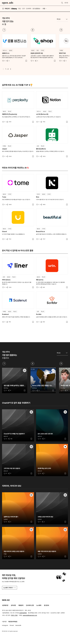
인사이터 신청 (30, 605)
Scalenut (5, 314)
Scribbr (39, 314)
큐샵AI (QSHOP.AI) (37, 53)
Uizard (4, 232)
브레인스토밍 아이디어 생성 (45, 517)
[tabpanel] (35, 49)
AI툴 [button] (44, 9)
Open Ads (8, 3)
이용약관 (4, 622)
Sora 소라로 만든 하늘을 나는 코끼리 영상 (42, 386)
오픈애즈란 (5, 605)
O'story (14, 9)
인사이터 (29, 9)
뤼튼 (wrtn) (40, 280)
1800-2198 (14, 615)
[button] (11, 69)
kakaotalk (18, 625)
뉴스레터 (39, 605)
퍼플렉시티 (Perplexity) (10, 114)
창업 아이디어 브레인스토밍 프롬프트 (14, 551)
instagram (5, 625)
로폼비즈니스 (6, 53)
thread (12, 625)
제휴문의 (21, 605)
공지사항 (13, 605)
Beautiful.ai (40, 232)
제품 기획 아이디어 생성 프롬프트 (47, 551)
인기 (24, 9)
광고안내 (46, 605)
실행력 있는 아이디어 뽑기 (11, 517)
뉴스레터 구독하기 (10, 588)
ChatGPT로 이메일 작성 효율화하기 (14, 434)
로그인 (66, 3)
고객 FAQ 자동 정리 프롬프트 (12, 468)
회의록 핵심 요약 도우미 (44, 468)
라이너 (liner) (6, 280)
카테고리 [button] (6, 9)
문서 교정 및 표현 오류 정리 (45, 434)
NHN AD (6, 600)
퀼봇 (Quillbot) (41, 149)
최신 (20, 9)
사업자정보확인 (23, 613)
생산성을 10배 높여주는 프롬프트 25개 (15, 386)
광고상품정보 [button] (36, 9)
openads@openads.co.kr (30, 615)
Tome (4, 197)
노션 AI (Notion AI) (42, 114)
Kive (38, 197)
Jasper (5, 149)
